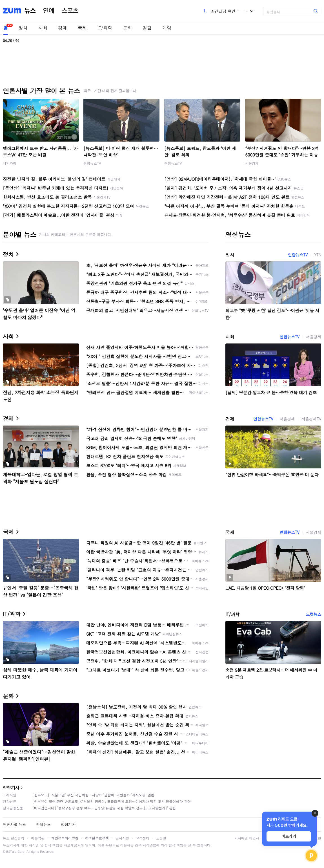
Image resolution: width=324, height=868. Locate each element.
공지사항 (122, 838)
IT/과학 (105, 28)
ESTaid (11, 852)
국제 (82, 28)
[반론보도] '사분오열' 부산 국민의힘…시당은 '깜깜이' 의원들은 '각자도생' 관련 (93, 795)
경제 (63, 28)
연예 (49, 11)
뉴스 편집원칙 (14, 838)
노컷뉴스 (314, 614)
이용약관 (38, 838)
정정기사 (11, 787)
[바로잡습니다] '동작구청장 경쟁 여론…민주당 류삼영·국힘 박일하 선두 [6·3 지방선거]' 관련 (104, 808)
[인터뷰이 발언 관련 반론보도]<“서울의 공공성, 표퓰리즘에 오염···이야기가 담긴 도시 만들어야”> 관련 (112, 801)
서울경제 (252, 163)
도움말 (161, 838)
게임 (167, 28)
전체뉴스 (43, 824)
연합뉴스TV (92, 163)
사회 (43, 28)
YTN (318, 255)
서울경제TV (311, 419)
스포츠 (70, 11)
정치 (23, 28)
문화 (127, 28)
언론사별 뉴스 (14, 824)
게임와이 (10, 163)
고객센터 (143, 838)
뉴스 (30, 11)
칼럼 (147, 28)
